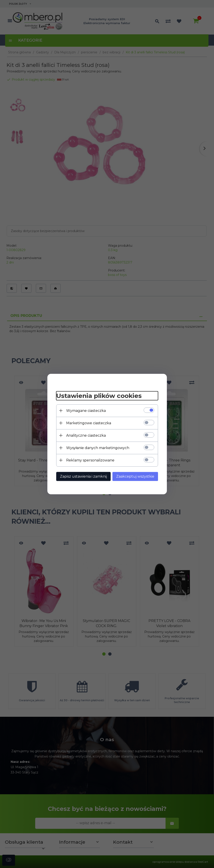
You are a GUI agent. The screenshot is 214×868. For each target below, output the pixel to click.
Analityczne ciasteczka (86, 435)
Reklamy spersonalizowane (90, 460)
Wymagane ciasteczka (86, 411)
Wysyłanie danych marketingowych (98, 448)
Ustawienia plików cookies (99, 396)
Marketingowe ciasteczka (89, 423)
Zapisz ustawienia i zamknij (83, 476)
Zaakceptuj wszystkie (135, 476)
